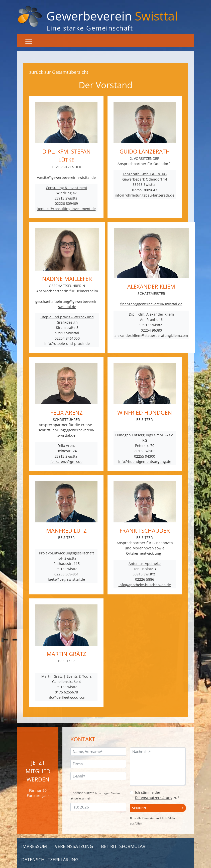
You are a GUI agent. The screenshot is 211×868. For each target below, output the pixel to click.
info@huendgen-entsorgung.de (145, 462)
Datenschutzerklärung (154, 798)
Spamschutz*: (95, 795)
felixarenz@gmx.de (66, 462)
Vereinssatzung (74, 846)
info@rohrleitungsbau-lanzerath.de (145, 195)
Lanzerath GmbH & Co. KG (145, 174)
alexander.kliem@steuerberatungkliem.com (151, 335)
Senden (139, 808)
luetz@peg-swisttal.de (66, 579)
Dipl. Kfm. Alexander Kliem (151, 314)
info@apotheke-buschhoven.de (145, 585)
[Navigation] (29, 41)
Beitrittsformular (123, 846)
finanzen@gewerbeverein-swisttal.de (151, 304)
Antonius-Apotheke (145, 564)
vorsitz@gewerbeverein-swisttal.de (66, 177)
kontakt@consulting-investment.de (67, 209)
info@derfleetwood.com (67, 697)
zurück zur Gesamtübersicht (59, 72)
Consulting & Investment (67, 188)
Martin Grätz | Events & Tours (67, 676)
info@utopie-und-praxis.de (67, 343)
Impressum (34, 846)
